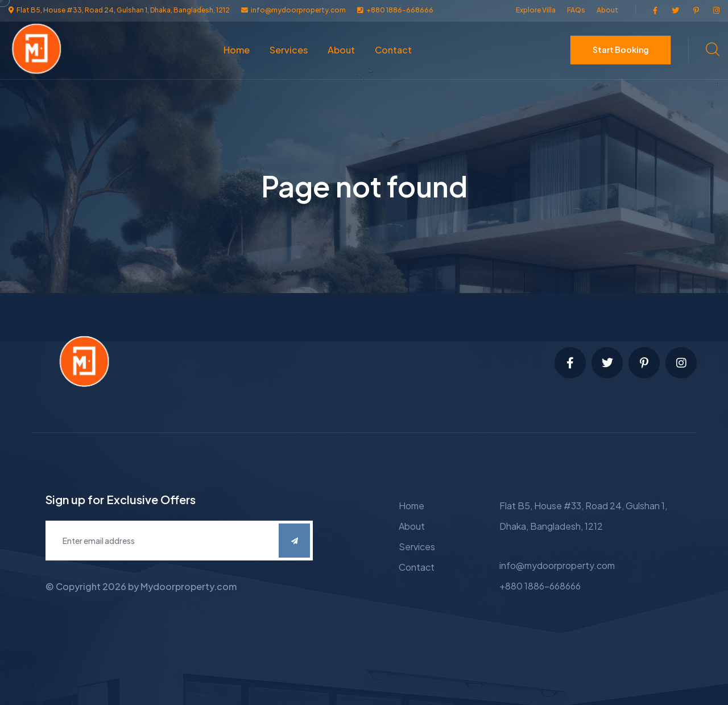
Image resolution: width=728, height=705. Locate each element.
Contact (393, 50)
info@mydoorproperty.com (557, 565)
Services (289, 50)
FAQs (576, 10)
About (607, 10)
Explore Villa (536, 10)
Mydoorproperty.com (189, 586)
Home (237, 50)
